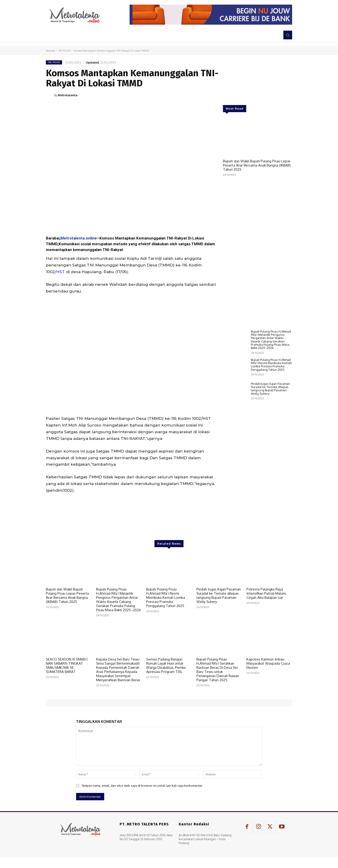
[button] (288, 35)
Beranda (51, 51)
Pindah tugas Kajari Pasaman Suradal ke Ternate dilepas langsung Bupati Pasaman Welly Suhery (270, 389)
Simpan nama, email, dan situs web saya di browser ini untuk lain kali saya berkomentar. (142, 785)
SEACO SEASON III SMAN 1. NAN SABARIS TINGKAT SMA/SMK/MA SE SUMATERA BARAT (67, 665)
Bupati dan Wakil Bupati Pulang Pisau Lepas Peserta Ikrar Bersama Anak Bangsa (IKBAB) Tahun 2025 (257, 165)
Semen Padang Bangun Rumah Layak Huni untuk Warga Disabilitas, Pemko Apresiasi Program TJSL (166, 665)
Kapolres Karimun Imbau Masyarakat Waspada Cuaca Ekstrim (268, 663)
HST (61, 272)
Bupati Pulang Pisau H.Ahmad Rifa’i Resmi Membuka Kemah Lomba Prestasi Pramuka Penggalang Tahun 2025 (271, 365)
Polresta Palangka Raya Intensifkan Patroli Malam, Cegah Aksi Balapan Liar (267, 593)
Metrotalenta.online (79, 238)
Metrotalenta (68, 95)
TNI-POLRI (64, 51)
